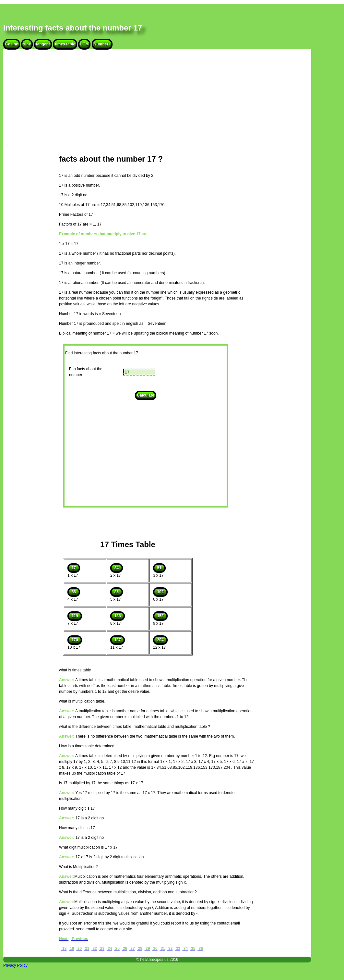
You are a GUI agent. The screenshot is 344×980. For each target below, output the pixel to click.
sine (27, 44)
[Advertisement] (157, 100)
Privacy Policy (15, 965)
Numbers (102, 44)
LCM (84, 44)
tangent (43, 44)
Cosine (12, 44)
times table (65, 44)
